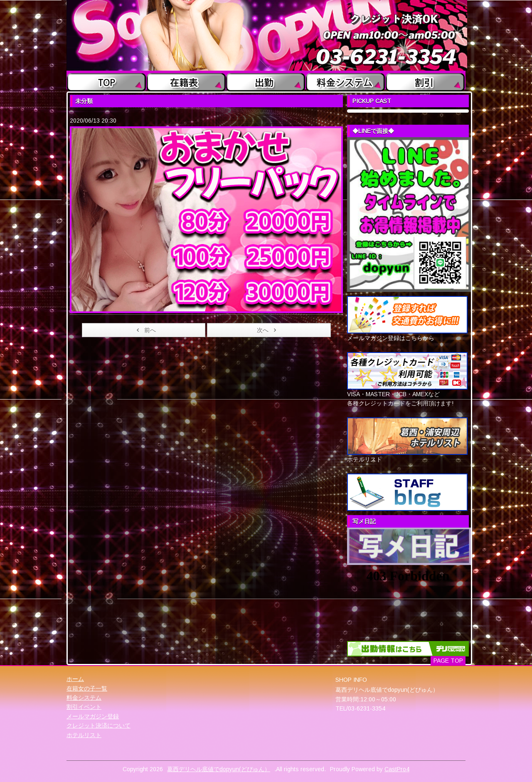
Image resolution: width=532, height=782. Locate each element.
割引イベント (84, 707)
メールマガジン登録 (93, 716)
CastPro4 (397, 769)
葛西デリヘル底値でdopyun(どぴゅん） (219, 769)
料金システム (84, 698)
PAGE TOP (448, 661)
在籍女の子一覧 (87, 688)
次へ (268, 330)
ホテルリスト (84, 735)
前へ (145, 330)
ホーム (75, 679)
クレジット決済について (99, 725)
